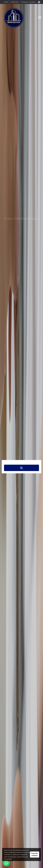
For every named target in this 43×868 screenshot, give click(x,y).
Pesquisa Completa (28, 2)
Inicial (6, 2)
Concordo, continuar (35, 854)
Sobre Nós (15, 2)
